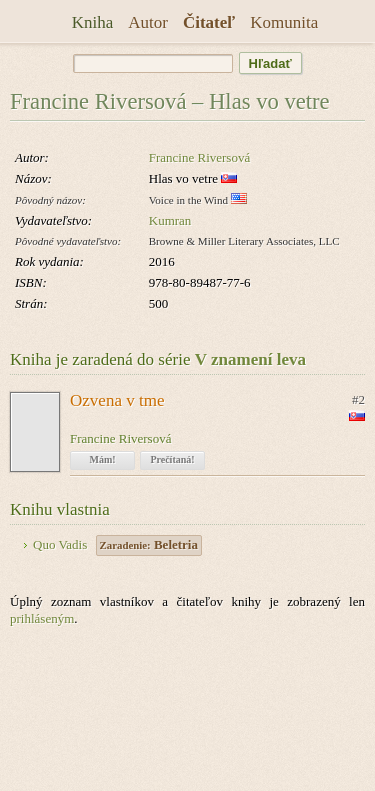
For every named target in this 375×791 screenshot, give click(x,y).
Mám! (102, 459)
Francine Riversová (199, 157)
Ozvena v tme (117, 401)
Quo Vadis (60, 544)
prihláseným (42, 618)
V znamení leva (250, 359)
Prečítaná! (172, 459)
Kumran (170, 220)
